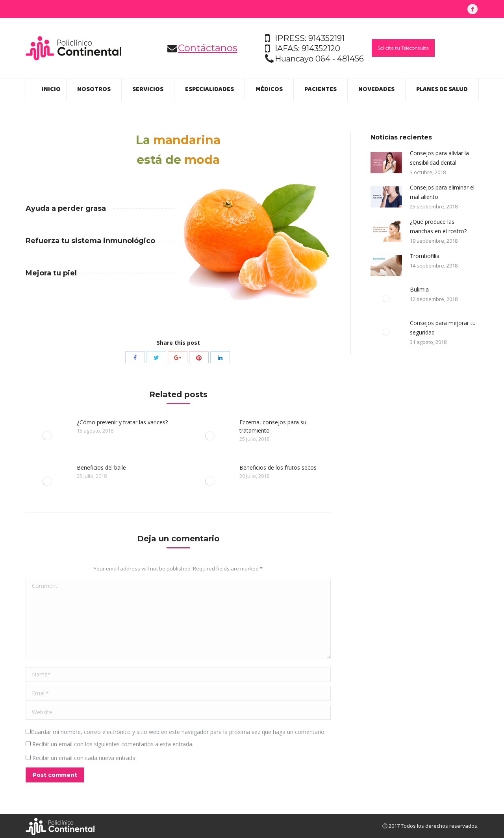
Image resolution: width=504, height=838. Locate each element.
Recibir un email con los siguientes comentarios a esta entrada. (113, 744)
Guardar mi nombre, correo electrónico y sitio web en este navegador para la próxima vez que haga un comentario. (178, 732)
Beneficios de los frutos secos (278, 467)
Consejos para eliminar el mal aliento (442, 192)
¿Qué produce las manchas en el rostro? (438, 226)
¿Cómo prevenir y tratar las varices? (122, 422)
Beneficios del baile (101, 467)
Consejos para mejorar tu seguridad (443, 328)
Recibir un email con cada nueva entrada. (84, 758)
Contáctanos (208, 48)
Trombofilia (425, 256)
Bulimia (419, 289)
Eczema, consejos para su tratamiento (273, 426)
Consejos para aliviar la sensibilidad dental (439, 158)
